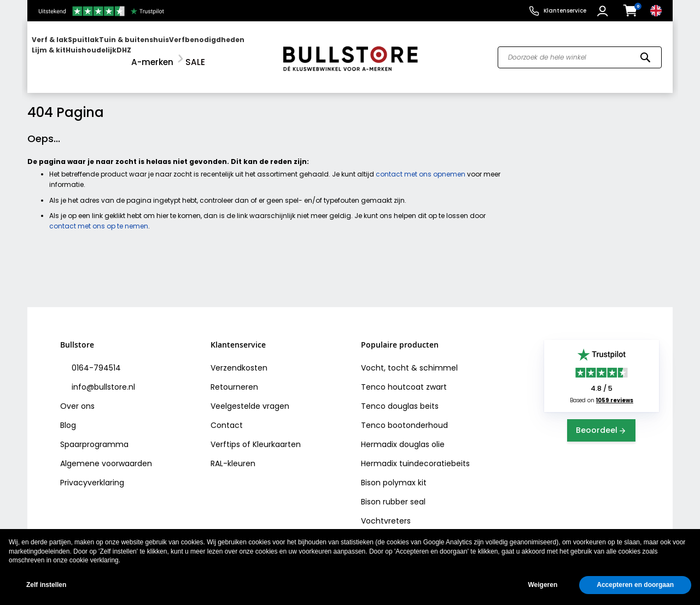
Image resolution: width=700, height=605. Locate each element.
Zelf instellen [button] (46, 585)
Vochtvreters (386, 512)
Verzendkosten (239, 359)
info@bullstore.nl (102, 378)
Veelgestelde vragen (250, 397)
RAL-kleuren (233, 454)
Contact (227, 416)
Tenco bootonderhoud (404, 416)
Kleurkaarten (277, 435)
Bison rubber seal (393, 492)
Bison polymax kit (394, 473)
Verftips (225, 435)
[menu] (149, 52)
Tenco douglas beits (400, 397)
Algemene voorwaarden (106, 454)
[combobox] (580, 52)
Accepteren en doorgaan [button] (635, 585)
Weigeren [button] (542, 585)
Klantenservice (565, 11)
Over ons (77, 397)
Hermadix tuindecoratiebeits (415, 454)
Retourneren (234, 378)
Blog (68, 416)
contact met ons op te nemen (99, 216)
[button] (604, 11)
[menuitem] (74, 52)
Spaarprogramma (94, 435)
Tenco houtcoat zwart (404, 378)
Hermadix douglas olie (403, 435)
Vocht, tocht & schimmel (409, 359)
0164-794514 (95, 359)
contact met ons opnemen (421, 165)
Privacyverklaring (92, 473)
